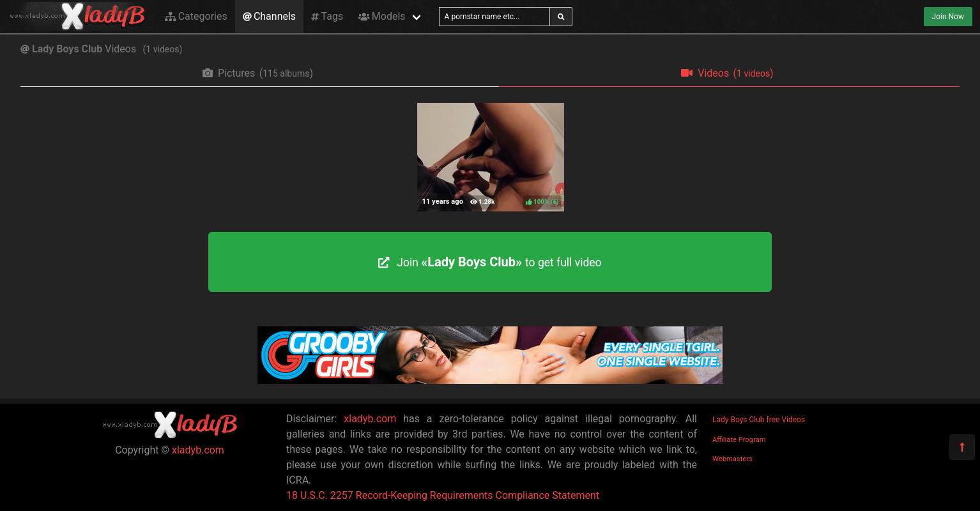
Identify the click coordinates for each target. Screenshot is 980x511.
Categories (196, 16)
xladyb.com (198, 450)
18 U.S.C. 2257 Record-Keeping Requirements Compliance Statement (443, 495)
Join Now (948, 17)
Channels (269, 16)
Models (382, 16)
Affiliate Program (739, 440)
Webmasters (732, 459)
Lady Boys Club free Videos (759, 420)
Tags (327, 16)
